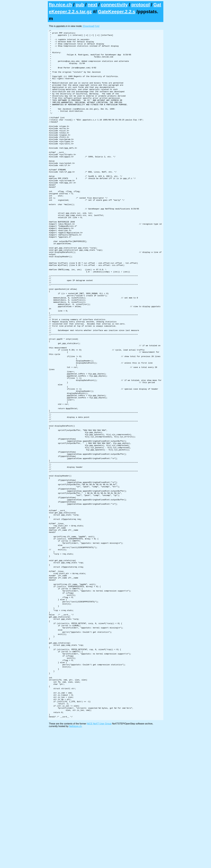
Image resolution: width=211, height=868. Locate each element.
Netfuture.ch (75, 864)
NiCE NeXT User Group (99, 862)
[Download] (89, 26)
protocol (141, 5)
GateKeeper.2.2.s (117, 12)
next (92, 5)
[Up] (97, 26)
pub (80, 5)
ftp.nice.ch (61, 5)
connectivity (114, 5)
